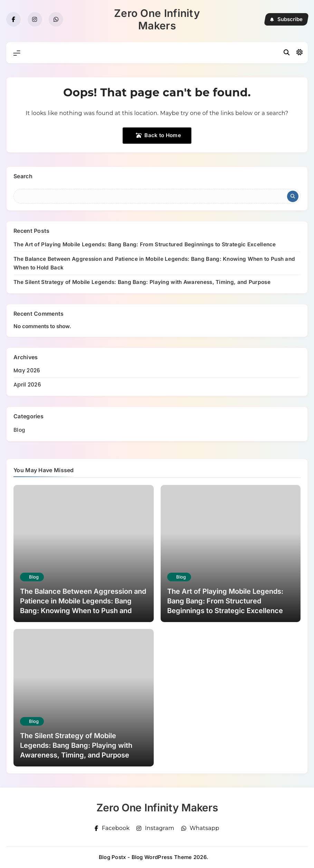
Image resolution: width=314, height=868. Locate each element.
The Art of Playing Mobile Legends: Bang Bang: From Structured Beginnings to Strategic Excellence (145, 244)
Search (23, 176)
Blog (19, 430)
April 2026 (27, 385)
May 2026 (27, 370)
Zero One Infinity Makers (157, 19)
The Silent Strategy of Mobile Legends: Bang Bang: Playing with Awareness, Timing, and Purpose (142, 282)
